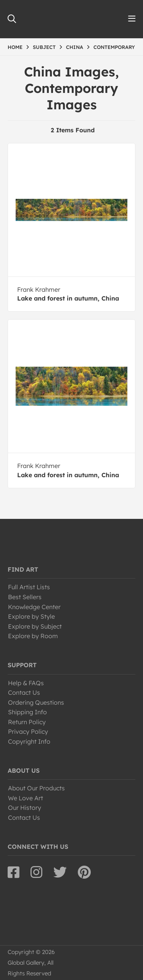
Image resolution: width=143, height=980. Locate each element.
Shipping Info (27, 712)
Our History (25, 808)
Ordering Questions (36, 702)
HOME (15, 47)
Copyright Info (29, 741)
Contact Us (24, 692)
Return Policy (27, 722)
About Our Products (36, 788)
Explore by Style (31, 616)
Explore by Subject (35, 626)
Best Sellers (25, 597)
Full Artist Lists (29, 587)
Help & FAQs (26, 683)
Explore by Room (33, 636)
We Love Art (26, 798)
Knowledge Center (34, 607)
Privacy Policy (28, 731)
